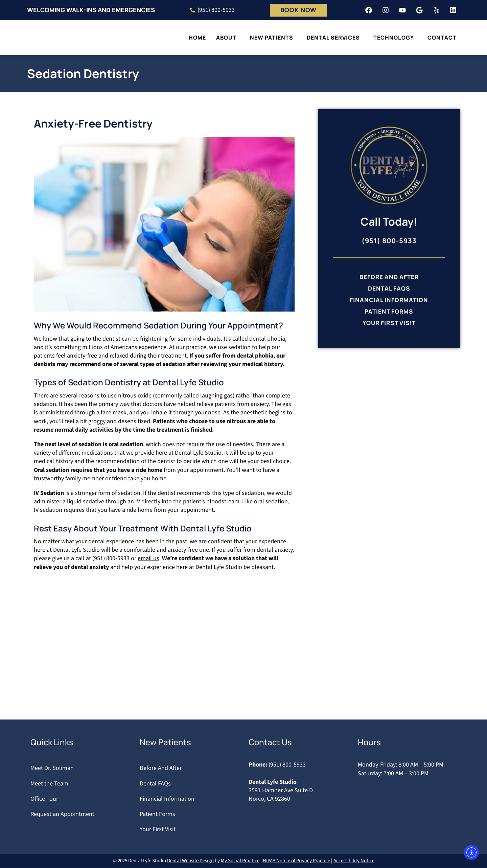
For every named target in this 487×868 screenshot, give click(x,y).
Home (197, 38)
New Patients (273, 38)
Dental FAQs (389, 289)
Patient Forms (389, 313)
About (228, 38)
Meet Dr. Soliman (52, 768)
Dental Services (335, 38)
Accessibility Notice (354, 861)
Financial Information (389, 301)
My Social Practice (240, 861)
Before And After (389, 277)
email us (148, 559)
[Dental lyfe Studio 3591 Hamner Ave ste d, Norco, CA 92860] (243, 660)
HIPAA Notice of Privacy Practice (296, 861)
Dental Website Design (190, 861)
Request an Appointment (62, 814)
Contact (444, 38)
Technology (395, 38)
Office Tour (44, 799)
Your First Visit (389, 325)
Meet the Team (49, 784)
